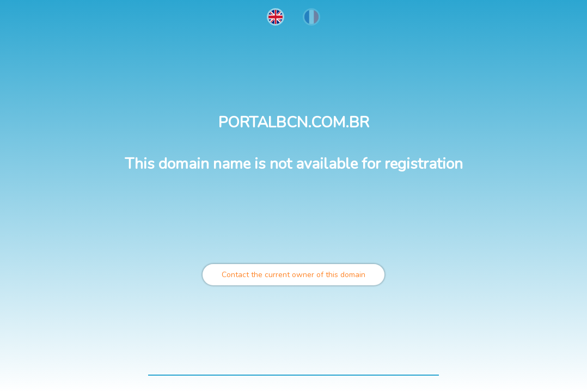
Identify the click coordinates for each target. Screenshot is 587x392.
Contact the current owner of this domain (293, 275)
